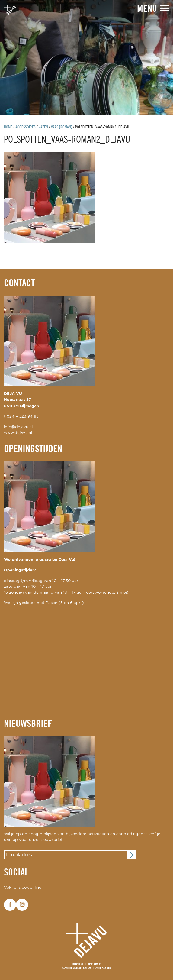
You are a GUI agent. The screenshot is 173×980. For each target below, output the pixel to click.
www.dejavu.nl (18, 433)
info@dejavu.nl (18, 427)
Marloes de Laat (82, 969)
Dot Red (106, 969)
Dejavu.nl (78, 964)
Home (8, 127)
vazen (43, 127)
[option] (86, 58)
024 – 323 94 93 (23, 417)
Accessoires (26, 127)
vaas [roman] (62, 127)
